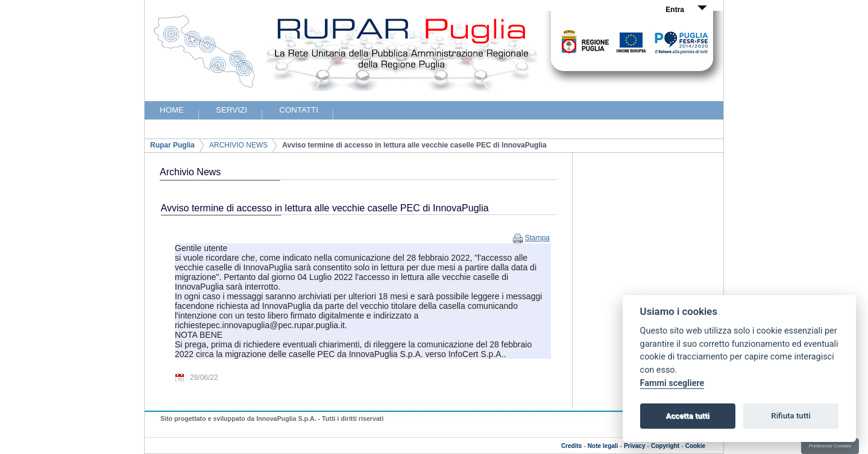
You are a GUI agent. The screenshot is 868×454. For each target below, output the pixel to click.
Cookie (695, 446)
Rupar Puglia (172, 145)
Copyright (665, 446)
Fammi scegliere (672, 383)
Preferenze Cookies (830, 446)
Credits (571, 446)
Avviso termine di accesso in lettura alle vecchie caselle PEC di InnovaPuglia (414, 145)
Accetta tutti (687, 416)
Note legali (603, 446)
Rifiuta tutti (791, 416)
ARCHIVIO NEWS (238, 145)
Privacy (635, 446)
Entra (675, 10)
